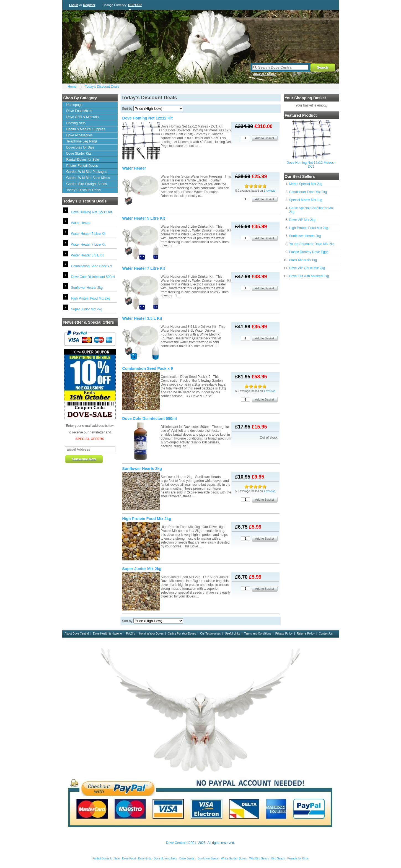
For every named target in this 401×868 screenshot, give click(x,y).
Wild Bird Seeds (259, 858)
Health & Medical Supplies (86, 129)
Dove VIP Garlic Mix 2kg (307, 268)
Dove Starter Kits (79, 154)
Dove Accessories (80, 135)
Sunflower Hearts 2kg (87, 288)
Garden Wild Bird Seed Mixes (88, 178)
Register (89, 5)
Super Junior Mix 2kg (87, 309)
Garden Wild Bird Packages (87, 172)
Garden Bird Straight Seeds (87, 184)
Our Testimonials (210, 634)
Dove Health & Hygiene (107, 634)
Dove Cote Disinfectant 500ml (93, 277)
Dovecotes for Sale (80, 147)
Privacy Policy (284, 634)
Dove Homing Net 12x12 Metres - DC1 (311, 165)
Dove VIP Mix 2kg (302, 220)
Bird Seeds (278, 858)
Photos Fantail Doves (82, 166)
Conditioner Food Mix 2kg (308, 192)
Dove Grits (145, 858)
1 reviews (270, 191)
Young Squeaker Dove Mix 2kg (312, 244)
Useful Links (232, 634)
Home (72, 87)
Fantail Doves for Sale (83, 160)
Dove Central (176, 843)
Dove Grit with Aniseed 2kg (309, 276)
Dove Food (129, 858)
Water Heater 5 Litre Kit (88, 234)
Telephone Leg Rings (82, 141)
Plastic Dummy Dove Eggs (309, 252)
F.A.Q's (131, 634)
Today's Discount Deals (102, 87)
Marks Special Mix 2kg (306, 184)
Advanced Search (265, 74)
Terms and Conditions (258, 634)
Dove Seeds (187, 858)
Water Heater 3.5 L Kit (87, 255)
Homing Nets (76, 123)
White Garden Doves (234, 858)
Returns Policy (306, 634)
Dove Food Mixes (79, 111)
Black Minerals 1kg (303, 260)
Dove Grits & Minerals (83, 117)
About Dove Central (77, 634)
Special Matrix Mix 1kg (306, 200)
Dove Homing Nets (165, 858)
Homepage (75, 105)
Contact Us (326, 634)
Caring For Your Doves (182, 634)
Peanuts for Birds (298, 858)
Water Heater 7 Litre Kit (88, 245)
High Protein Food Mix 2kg (91, 298)
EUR (139, 5)
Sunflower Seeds (208, 858)
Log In (74, 5)
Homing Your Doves (151, 634)
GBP (131, 5)
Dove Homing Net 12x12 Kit (92, 212)
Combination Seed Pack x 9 (92, 266)
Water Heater (81, 223)
